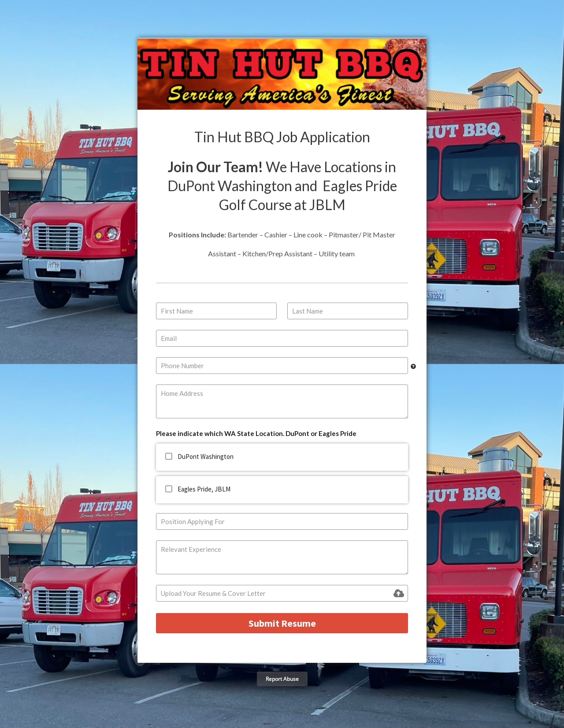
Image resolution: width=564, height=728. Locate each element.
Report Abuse (282, 679)
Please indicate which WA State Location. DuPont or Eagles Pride (256, 433)
